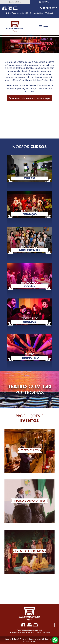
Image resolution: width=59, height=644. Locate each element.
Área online (15, 2)
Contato (44, 2)
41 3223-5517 (49, 8)
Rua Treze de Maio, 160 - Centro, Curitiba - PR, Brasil (29, 13)
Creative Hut (31, 641)
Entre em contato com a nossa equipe (29, 98)
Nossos (29, 147)
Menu (44, 26)
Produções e (30, 418)
